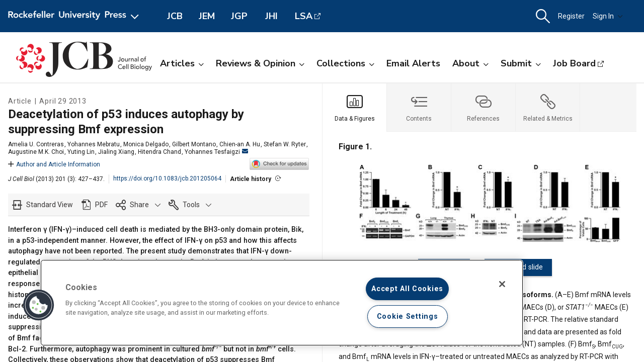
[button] (543, 16)
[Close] (502, 284)
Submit (521, 63)
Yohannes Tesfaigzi (216, 152)
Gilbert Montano (194, 144)
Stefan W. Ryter (285, 144)
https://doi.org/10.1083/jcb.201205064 (167, 178)
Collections (345, 63)
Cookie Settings (408, 316)
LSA (304, 16)
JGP (239, 16)
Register (571, 16)
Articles (182, 63)
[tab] (355, 108)
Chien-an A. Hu (240, 144)
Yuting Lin (81, 152)
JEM (207, 16)
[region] (282, 303)
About (470, 63)
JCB (175, 16)
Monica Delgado (146, 144)
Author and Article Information (54, 164)
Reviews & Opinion (260, 63)
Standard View (50, 205)
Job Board (574, 63)
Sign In (608, 16)
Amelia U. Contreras (36, 144)
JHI (271, 16)
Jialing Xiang (116, 152)
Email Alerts (413, 63)
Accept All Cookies (407, 289)
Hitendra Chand (159, 152)
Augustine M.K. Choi (36, 152)
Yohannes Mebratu (94, 144)
